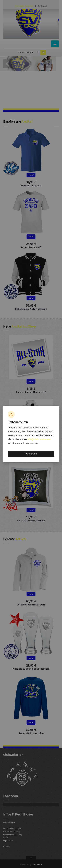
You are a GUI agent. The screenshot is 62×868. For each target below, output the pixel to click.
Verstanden (31, 454)
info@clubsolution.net (39, 439)
